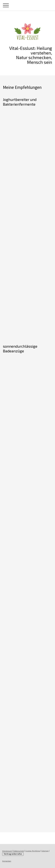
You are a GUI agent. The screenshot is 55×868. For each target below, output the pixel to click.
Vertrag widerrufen (13, 854)
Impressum (7, 851)
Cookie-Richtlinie (33, 851)
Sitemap (45, 851)
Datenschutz (19, 851)
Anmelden (7, 861)
